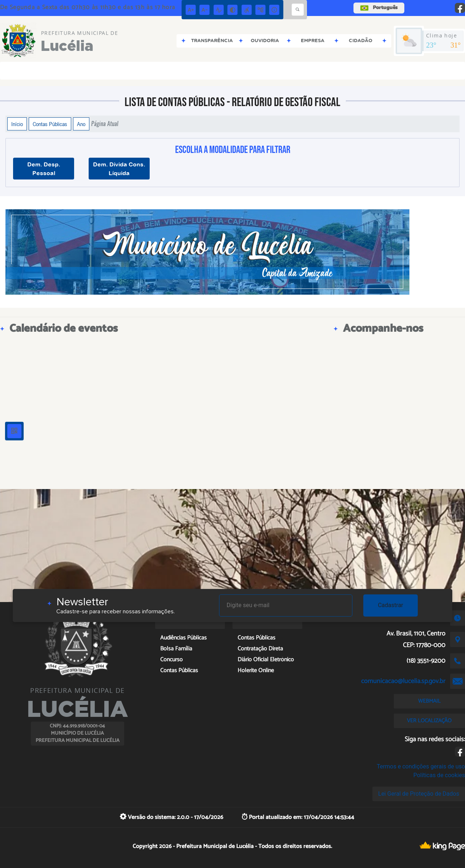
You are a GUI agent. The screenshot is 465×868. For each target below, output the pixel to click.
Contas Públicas (50, 124)
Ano (81, 124)
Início (17, 124)
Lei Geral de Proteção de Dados (419, 794)
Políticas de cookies (439, 775)
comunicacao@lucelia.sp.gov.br (403, 681)
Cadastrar (391, 605)
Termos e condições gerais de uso (421, 766)
